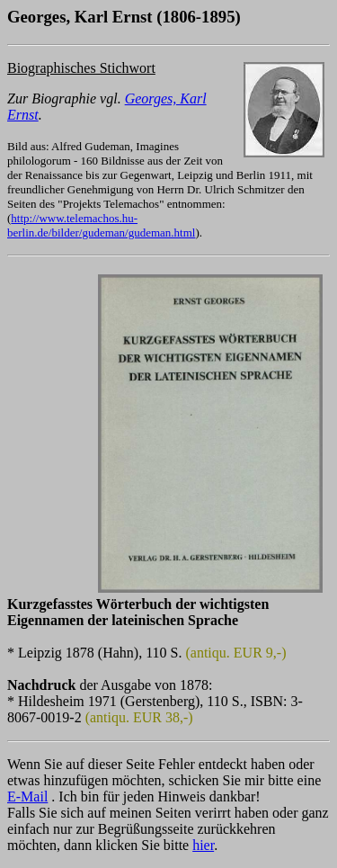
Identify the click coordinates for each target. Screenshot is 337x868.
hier (203, 845)
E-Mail (27, 796)
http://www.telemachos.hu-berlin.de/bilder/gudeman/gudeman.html (101, 225)
